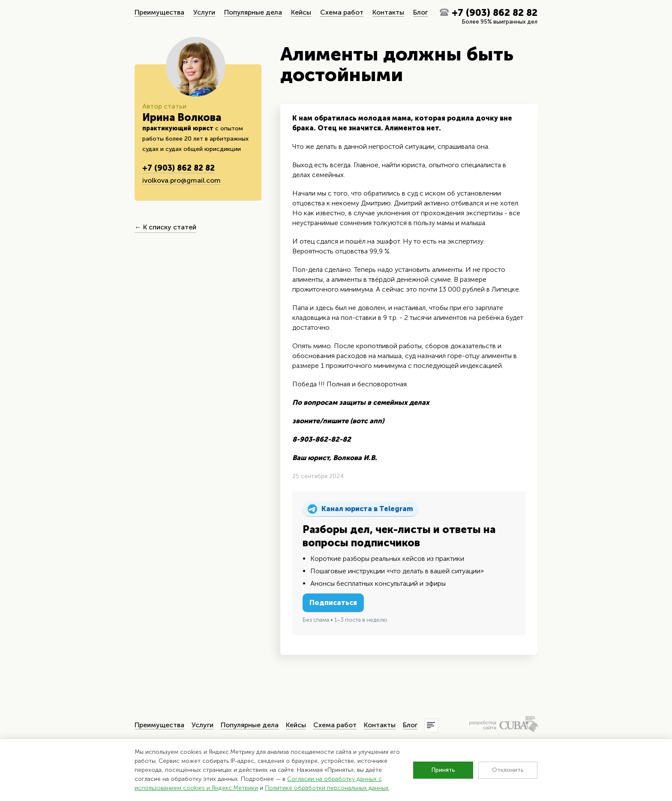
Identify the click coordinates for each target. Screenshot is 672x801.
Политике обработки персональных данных (327, 788)
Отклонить (508, 770)
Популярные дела (253, 12)
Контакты (388, 12)
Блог (420, 12)
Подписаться (333, 603)
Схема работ (342, 12)
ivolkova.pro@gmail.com (181, 180)
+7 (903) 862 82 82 (495, 13)
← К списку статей (165, 227)
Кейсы (301, 12)
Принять (443, 770)
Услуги (204, 12)
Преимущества (159, 12)
